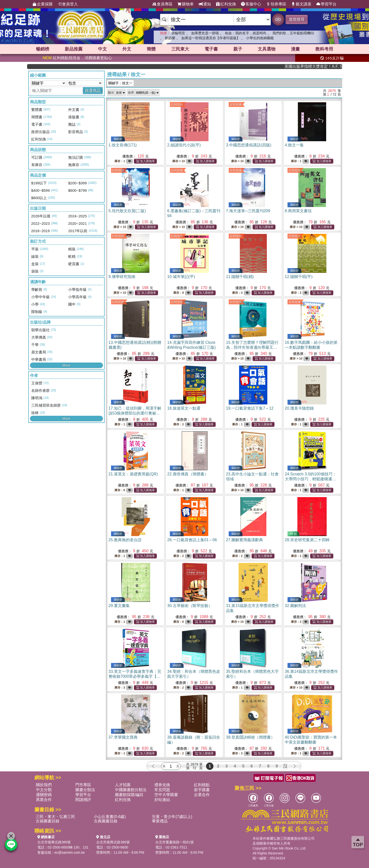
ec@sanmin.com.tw (70, 852)
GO (278, 19)
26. (192, 540)
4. (294, 145)
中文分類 (44, 790)
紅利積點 (202, 785)
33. (135, 676)
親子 (238, 49)
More (66, 365)
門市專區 (83, 785)
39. (250, 737)
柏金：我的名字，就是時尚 (246, 33)
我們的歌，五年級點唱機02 (293, 33)
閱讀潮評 (83, 800)
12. (299, 277)
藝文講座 (301, 4)
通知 (205, 4)
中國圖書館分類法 (131, 790)
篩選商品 (93, 91)
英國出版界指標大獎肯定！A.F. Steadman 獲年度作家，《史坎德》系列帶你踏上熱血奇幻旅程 (324, 66)
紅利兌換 (226, 4)
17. (135, 413)
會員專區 (162, 4)
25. (125, 540)
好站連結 (162, 800)
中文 (102, 49)
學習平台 (326, 4)
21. (133, 474)
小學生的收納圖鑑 (260, 38)
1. (123, 145)
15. (252, 347)
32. (295, 606)
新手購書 (202, 790)
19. (250, 408)
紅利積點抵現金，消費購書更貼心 (77, 58)
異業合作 (44, 800)
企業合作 (202, 795)
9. (122, 277)
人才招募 (123, 785)
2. (184, 145)
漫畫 (295, 49)
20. (299, 408)
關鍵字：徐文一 (120, 83)
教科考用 (324, 49)
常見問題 (162, 790)
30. (190, 606)
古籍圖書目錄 (48, 821)
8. (298, 211)
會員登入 (68, 4)
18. (184, 408)
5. (127, 211)
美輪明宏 (178, 33)
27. (244, 540)
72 (285, 766)
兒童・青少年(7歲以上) (172, 817)
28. (307, 540)
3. (249, 145)
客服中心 (251, 4)
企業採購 (43, 4)
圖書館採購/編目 (129, 795)
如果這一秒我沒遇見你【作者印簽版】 (211, 38)
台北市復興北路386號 (54, 842)
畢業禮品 (160, 821)
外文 (127, 49)
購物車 (186, 4)
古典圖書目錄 (106, 821)
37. (123, 737)
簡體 (151, 49)
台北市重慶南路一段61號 (175, 842)
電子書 (211, 49)
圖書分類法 (85, 790)
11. (240, 277)
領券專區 (276, 4)
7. (248, 211)
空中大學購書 (166, 795)
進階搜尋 (297, 19)
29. (119, 606)
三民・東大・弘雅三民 (55, 817)
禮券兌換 (162, 785)
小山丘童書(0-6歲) (110, 817)
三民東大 (180, 49)
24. (311, 479)
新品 (74, 49)
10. (181, 277)
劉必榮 (170, 38)
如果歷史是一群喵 (205, 33)
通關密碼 (44, 795)
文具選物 (267, 49)
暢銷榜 (43, 49)
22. (188, 474)
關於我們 (44, 785)
